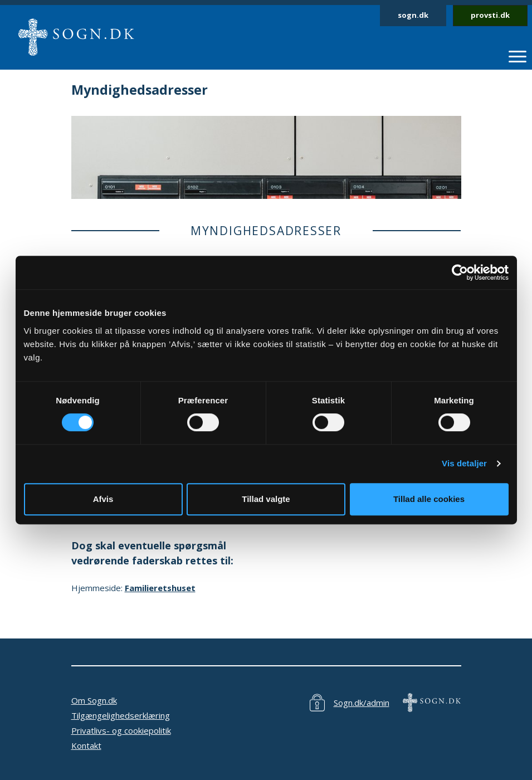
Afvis (103, 499)
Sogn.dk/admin (362, 703)
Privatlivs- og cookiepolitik (121, 730)
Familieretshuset (160, 588)
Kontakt (86, 745)
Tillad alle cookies (429, 499)
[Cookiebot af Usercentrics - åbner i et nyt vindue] (460, 272)
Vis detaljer (464, 463)
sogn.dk (413, 15)
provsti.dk (490, 15)
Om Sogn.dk (94, 700)
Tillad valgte (266, 499)
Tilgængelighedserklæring (121, 715)
